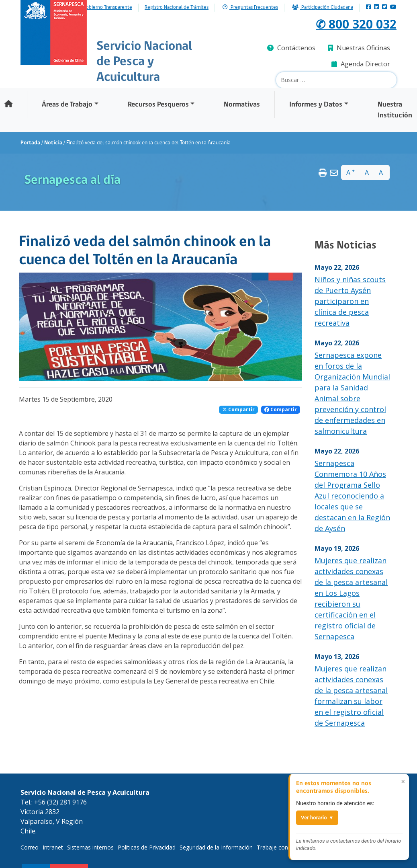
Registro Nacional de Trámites (177, 8)
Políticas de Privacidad (147, 847)
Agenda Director (361, 64)
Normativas (242, 105)
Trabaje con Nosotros (286, 847)
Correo (30, 847)
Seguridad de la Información (216, 847)
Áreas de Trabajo (67, 105)
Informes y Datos (316, 105)
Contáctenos (291, 48)
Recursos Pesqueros (158, 105)
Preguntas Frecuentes (250, 7)
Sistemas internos (90, 847)
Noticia (53, 143)
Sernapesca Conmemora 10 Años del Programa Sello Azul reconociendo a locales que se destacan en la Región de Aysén (352, 496)
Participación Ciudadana (323, 7)
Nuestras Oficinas (359, 48)
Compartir (238, 409)
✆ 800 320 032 (356, 24)
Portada (30, 143)
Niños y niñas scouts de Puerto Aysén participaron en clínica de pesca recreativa (350, 301)
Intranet (53, 847)
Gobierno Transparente (107, 8)
